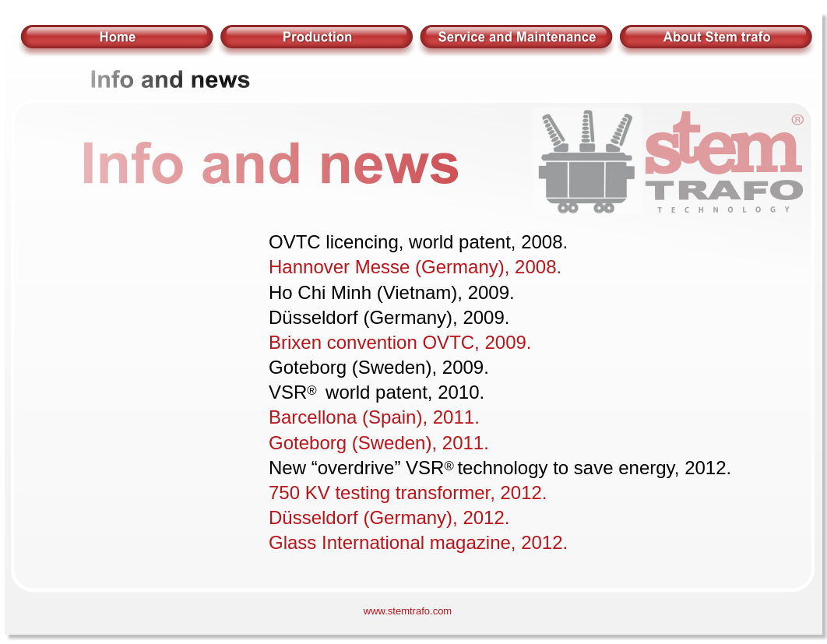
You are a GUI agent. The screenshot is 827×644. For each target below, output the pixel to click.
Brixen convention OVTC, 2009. (400, 342)
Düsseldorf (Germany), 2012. (389, 517)
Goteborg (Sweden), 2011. (379, 443)
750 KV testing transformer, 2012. (408, 493)
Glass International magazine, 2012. (418, 542)
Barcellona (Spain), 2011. (374, 417)
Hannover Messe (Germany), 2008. (415, 267)
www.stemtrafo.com (408, 611)
